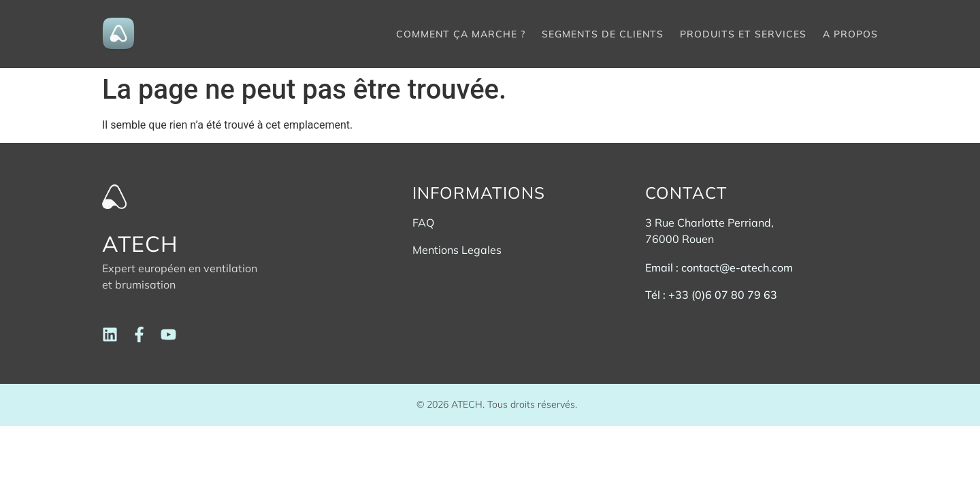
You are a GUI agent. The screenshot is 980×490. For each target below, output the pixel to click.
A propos (850, 34)
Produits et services (743, 34)
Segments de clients (603, 34)
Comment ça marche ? (461, 34)
